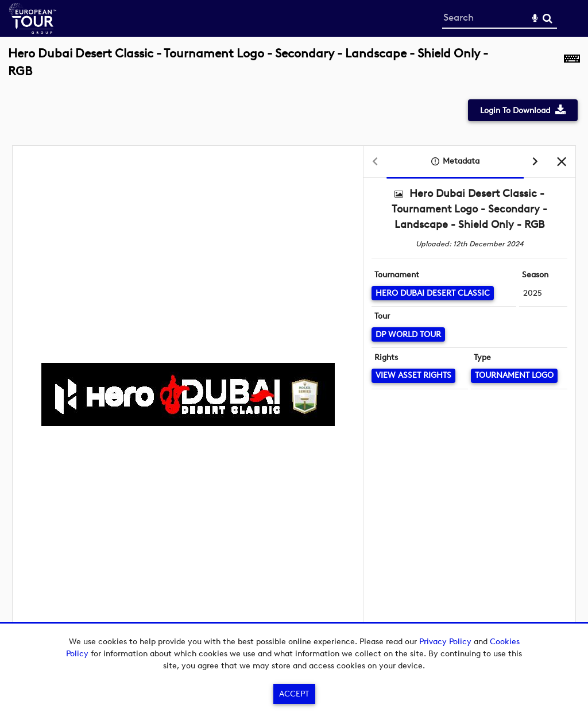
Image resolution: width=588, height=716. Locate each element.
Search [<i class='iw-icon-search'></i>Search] (548, 18)
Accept (294, 694)
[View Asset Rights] (413, 376)
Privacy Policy (445, 642)
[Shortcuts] (572, 69)
